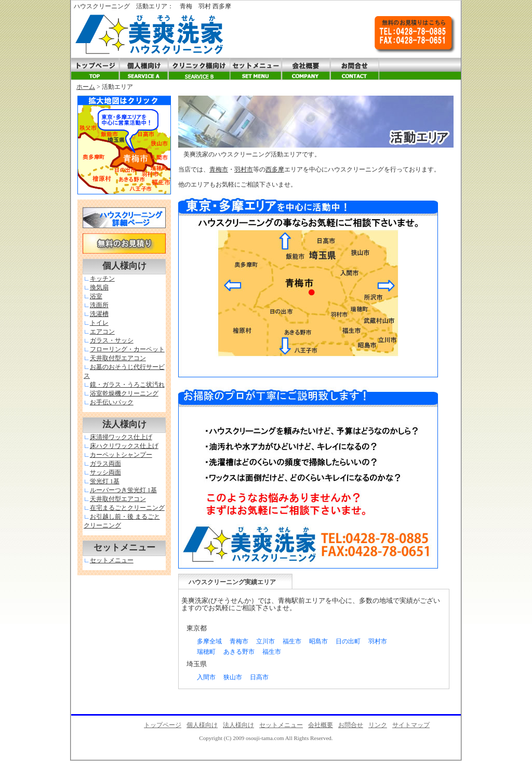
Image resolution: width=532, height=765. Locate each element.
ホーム (86, 87)
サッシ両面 (105, 472)
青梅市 (219, 169)
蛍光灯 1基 (105, 481)
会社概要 (321, 725)
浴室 (96, 296)
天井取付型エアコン (118, 358)
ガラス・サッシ (112, 340)
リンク (378, 725)
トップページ (163, 725)
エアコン (102, 332)
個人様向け (202, 725)
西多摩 (275, 169)
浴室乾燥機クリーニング (124, 393)
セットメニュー (112, 560)
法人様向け (238, 725)
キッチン (102, 279)
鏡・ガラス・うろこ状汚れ (127, 385)
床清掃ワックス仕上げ (121, 437)
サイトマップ (411, 725)
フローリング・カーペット (127, 349)
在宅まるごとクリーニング (127, 508)
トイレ (99, 323)
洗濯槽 (99, 314)
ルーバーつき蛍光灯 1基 (123, 490)
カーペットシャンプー (121, 455)
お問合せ (351, 725)
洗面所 (99, 305)
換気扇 (99, 287)
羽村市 (244, 169)
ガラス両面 (105, 464)
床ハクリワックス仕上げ (124, 446)
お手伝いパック (112, 402)
